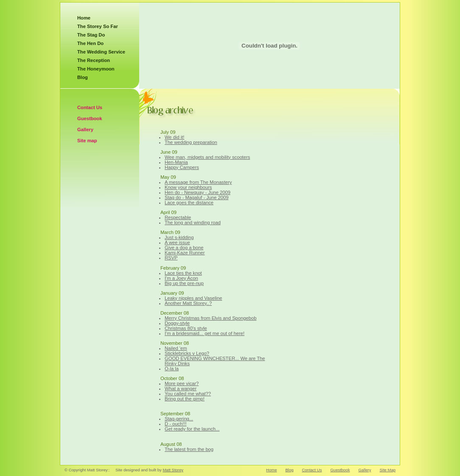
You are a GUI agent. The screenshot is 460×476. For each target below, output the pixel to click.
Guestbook (90, 118)
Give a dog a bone (184, 248)
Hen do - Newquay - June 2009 (198, 192)
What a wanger (181, 389)
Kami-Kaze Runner (185, 253)
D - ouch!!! (176, 424)
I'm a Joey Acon (181, 278)
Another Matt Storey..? (188, 303)
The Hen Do (90, 43)
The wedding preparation (191, 142)
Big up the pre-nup (184, 283)
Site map (87, 141)
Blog (83, 77)
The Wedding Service (101, 52)
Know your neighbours (188, 187)
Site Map (388, 470)
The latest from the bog (189, 449)
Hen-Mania (176, 162)
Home (84, 18)
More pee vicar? (182, 383)
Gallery (85, 130)
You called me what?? (188, 394)
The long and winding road (193, 223)
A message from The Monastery (198, 182)
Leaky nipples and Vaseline (193, 298)
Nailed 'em (176, 348)
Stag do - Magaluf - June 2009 (197, 197)
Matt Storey (173, 470)
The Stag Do (91, 35)
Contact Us (90, 107)
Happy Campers (182, 167)
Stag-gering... (179, 419)
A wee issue (177, 242)
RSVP (171, 258)
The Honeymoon (96, 69)
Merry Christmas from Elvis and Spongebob (210, 318)
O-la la (172, 369)
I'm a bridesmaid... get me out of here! (205, 333)
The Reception (94, 60)
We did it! (174, 137)
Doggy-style (177, 323)
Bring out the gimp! (185, 399)
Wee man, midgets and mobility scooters (207, 157)
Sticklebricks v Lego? (187, 353)
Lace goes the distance (189, 203)
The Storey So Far (98, 26)
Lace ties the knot (183, 273)
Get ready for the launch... (192, 429)
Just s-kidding (179, 237)
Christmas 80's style (186, 328)
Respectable (178, 217)
